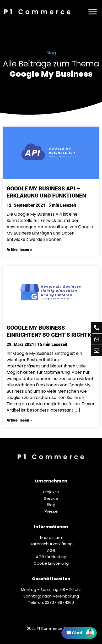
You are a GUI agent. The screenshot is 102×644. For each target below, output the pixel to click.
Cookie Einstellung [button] (51, 563)
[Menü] (93, 12)
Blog (51, 53)
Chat (80, 633)
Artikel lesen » (19, 250)
